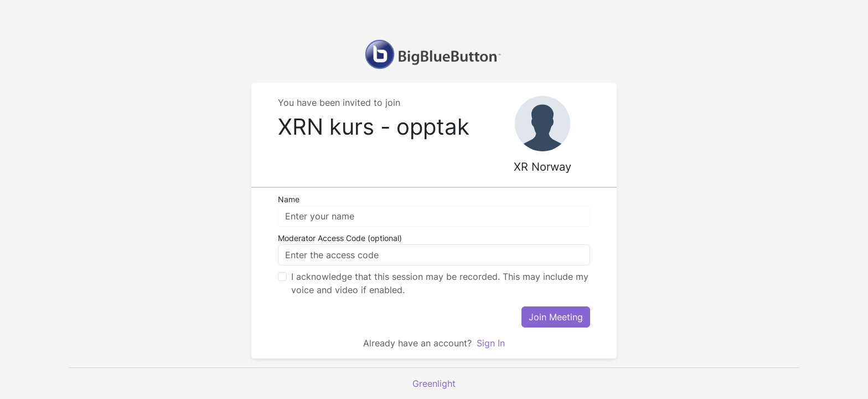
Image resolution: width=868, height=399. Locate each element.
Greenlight (434, 383)
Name (289, 199)
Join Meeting (556, 317)
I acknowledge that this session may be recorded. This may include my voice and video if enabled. (440, 283)
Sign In (489, 343)
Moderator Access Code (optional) (340, 238)
